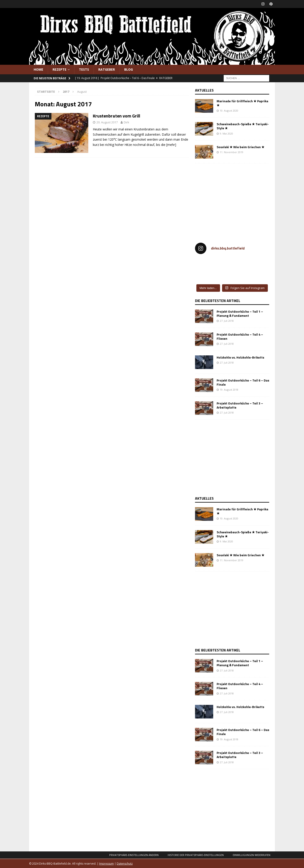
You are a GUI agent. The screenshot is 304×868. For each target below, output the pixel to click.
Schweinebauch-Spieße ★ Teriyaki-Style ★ (243, 126)
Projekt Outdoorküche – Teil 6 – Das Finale (243, 382)
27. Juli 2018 (227, 321)
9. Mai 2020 (226, 133)
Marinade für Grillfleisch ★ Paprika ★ (242, 103)
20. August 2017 (107, 122)
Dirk (127, 122)
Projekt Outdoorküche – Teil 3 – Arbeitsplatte (240, 405)
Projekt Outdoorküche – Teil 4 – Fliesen (240, 336)
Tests (84, 69)
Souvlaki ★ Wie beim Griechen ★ (241, 147)
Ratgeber (107, 69)
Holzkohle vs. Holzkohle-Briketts (240, 357)
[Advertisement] (233, 201)
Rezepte (60, 69)
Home (38, 69)
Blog (129, 69)
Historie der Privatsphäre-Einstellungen (196, 855)
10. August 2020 (229, 111)
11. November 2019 (232, 152)
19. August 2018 (229, 390)
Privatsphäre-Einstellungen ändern (134, 855)
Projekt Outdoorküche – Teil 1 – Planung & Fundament (240, 313)
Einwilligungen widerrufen (252, 855)
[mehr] (171, 145)
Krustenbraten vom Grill (117, 116)
